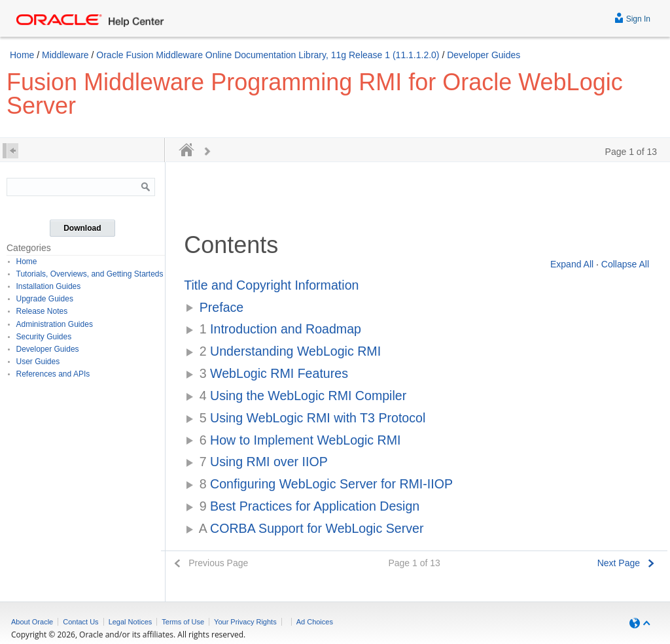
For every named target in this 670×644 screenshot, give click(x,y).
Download (82, 228)
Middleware (65, 55)
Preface (222, 307)
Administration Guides (55, 324)
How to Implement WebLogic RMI (300, 440)
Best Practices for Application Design (310, 506)
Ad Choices (315, 622)
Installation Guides (49, 286)
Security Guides (44, 337)
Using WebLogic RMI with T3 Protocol (313, 418)
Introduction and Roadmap (280, 329)
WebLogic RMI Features (274, 373)
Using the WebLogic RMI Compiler (303, 396)
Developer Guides (484, 55)
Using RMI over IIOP (264, 462)
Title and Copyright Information (271, 285)
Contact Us (80, 622)
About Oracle (32, 622)
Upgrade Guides (45, 299)
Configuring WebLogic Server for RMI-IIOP (326, 484)
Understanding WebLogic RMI (290, 351)
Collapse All (625, 264)
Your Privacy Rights (245, 622)
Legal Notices (131, 622)
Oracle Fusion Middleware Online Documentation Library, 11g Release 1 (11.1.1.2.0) (268, 55)
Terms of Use (183, 622)
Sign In (632, 17)
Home (22, 55)
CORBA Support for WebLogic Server (311, 528)
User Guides (38, 362)
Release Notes (42, 311)
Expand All (572, 264)
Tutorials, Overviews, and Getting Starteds (90, 274)
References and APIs (53, 374)
